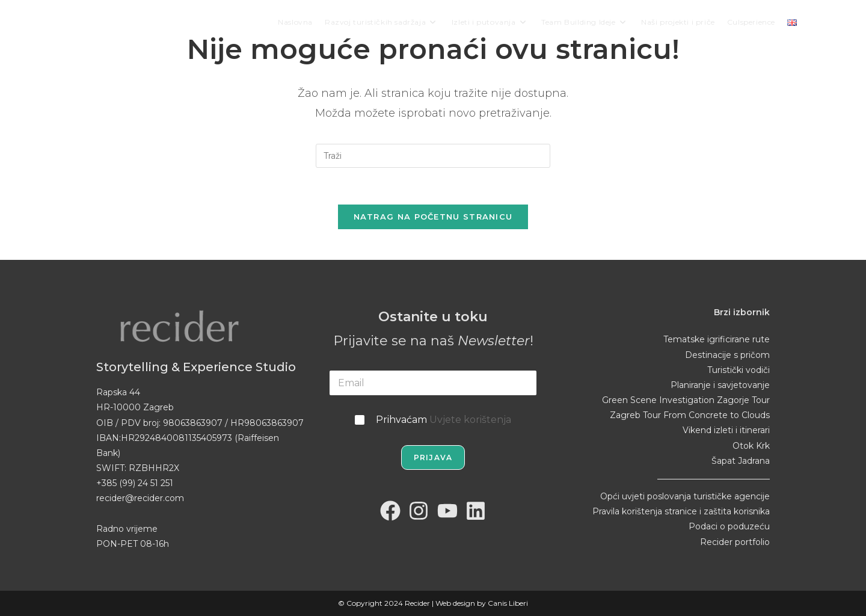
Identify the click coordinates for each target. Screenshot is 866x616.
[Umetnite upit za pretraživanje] (433, 156)
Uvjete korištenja (470, 420)
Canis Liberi (508, 603)
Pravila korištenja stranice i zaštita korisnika (681, 511)
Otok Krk (751, 446)
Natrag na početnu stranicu (433, 217)
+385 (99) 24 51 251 (135, 483)
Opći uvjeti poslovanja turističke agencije (685, 496)
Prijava (433, 457)
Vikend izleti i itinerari (726, 430)
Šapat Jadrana (741, 461)
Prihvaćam (444, 420)
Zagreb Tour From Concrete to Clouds (690, 415)
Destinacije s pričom (727, 355)
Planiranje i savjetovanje (720, 385)
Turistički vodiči (739, 370)
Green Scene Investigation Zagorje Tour (686, 400)
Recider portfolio (735, 542)
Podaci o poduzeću (729, 526)
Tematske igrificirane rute (717, 339)
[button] (18, 598)
